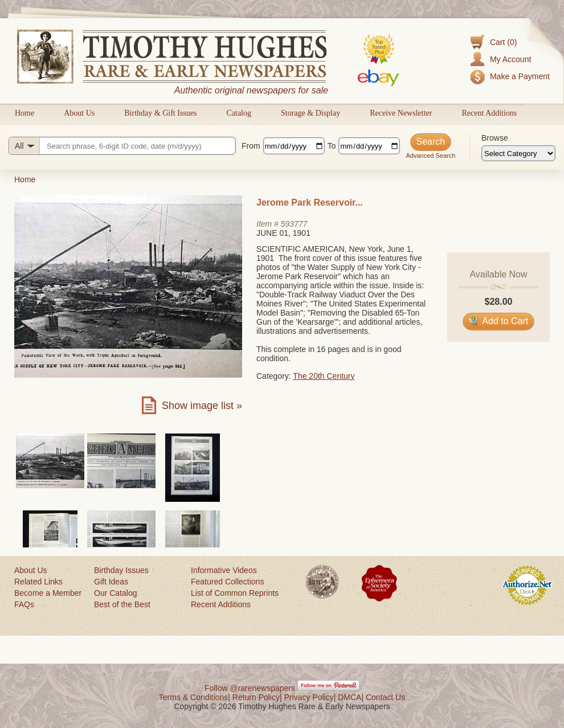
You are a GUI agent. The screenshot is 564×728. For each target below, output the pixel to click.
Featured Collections (227, 582)
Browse (495, 138)
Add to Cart (499, 321)
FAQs (24, 604)
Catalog (239, 113)
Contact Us (385, 697)
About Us (79, 113)
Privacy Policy (309, 697)
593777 (294, 224)
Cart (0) (503, 42)
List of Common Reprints (235, 593)
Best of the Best (122, 604)
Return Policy (256, 697)
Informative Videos (224, 570)
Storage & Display (310, 113)
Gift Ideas (111, 582)
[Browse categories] (518, 153)
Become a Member (48, 593)
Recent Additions (489, 113)
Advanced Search (430, 156)
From (251, 146)
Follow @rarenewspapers (250, 688)
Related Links (38, 582)
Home (24, 113)
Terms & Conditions (193, 697)
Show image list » (202, 406)
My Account (510, 59)
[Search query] (122, 146)
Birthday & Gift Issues (160, 113)
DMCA (350, 697)
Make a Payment (520, 76)
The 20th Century (324, 376)
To (332, 146)
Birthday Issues (121, 570)
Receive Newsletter (401, 113)
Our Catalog (115, 593)
